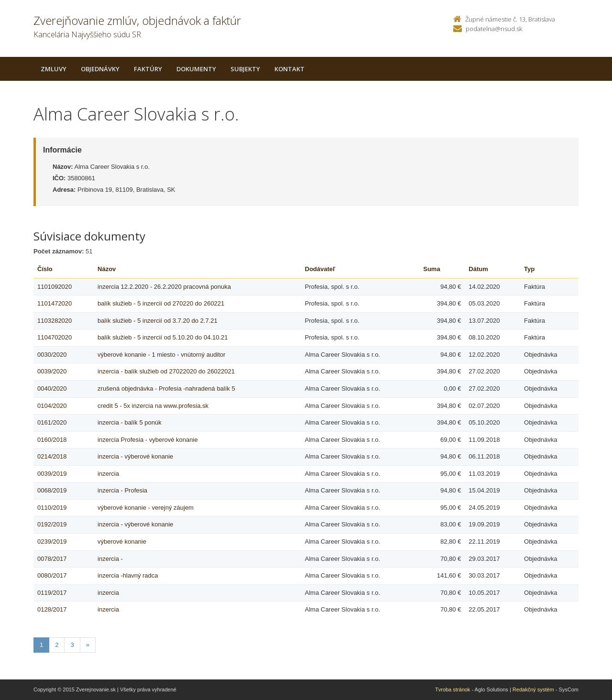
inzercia (108, 474)
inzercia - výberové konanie (135, 456)
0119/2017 (52, 593)
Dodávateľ (320, 269)
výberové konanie (122, 541)
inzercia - (110, 559)
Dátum (478, 269)
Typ (529, 269)
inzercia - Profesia (122, 490)
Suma (432, 269)
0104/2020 (52, 406)
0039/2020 (52, 371)
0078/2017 (52, 559)
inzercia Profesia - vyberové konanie (148, 440)
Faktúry (148, 69)
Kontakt (290, 69)
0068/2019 (52, 490)
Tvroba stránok (453, 689)
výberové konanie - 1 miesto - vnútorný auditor (161, 355)
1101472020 (55, 303)
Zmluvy (54, 69)
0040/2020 (52, 388)
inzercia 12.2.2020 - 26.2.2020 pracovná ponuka (164, 287)
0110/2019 (52, 508)
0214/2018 (52, 456)
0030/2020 (52, 355)
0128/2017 (52, 609)
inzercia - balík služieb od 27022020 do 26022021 (166, 371)
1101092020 (55, 287)
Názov (107, 269)
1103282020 (55, 321)
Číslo (45, 269)
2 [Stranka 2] (57, 645)
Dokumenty (196, 69)
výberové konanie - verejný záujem (146, 508)
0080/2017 (52, 575)
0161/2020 (52, 422)
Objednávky (100, 69)
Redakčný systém (533, 689)
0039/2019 (52, 474)
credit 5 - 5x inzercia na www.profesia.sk (153, 406)
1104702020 (55, 337)
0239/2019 (52, 541)
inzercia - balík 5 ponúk (130, 422)
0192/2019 (52, 524)
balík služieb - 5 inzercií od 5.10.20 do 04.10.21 (163, 337)
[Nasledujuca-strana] (88, 645)
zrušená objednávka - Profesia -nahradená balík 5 (166, 388)
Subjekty (245, 69)
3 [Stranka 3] (72, 645)
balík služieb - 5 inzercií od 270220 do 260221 (161, 303)
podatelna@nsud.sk (494, 29)
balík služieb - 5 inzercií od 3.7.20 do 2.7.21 (158, 321)
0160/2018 (52, 440)
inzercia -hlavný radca (128, 575)
